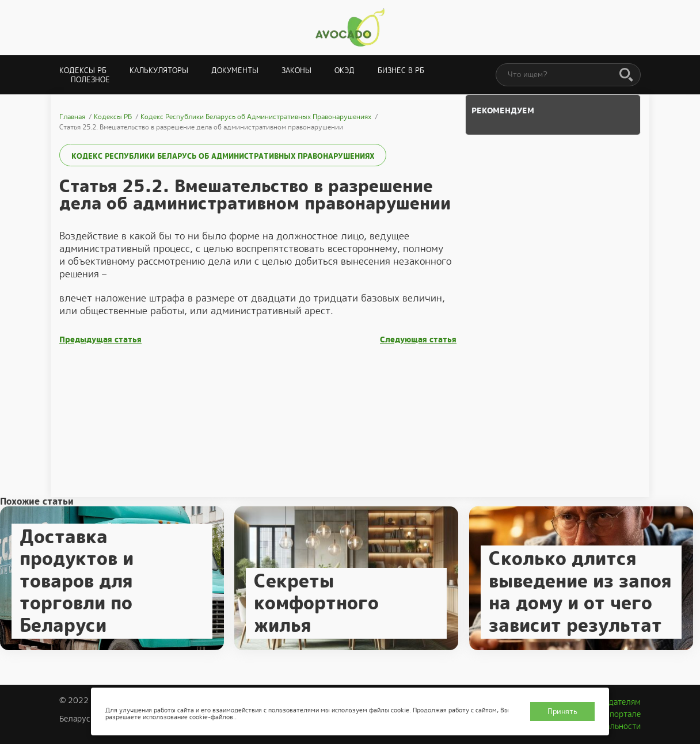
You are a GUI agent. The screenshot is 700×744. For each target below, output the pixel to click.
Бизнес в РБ (401, 70)
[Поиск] (626, 75)
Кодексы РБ (83, 70)
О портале (621, 714)
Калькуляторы (159, 70)
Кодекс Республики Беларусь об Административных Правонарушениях (223, 156)
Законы (296, 70)
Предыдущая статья (100, 340)
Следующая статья (418, 340)
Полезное (90, 80)
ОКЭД (345, 70)
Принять (562, 711)
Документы (235, 70)
